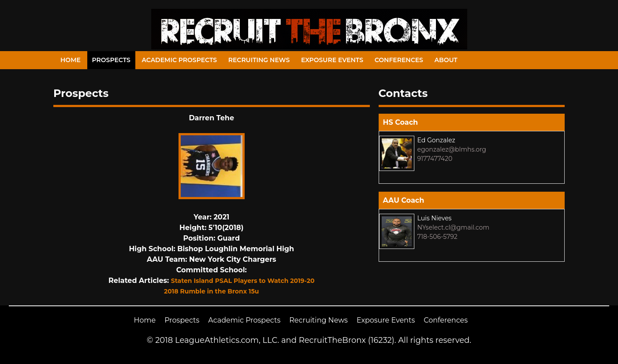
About (446, 60)
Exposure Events (332, 60)
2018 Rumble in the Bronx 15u (211, 291)
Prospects (111, 60)
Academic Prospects (179, 60)
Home (71, 60)
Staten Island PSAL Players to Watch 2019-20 (243, 281)
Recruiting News (259, 60)
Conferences (399, 60)
